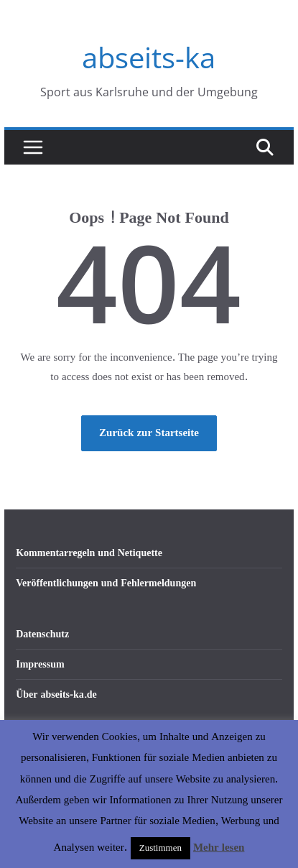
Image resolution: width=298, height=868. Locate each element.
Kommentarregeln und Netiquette (89, 553)
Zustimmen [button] (160, 848)
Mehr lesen (219, 848)
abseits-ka (149, 57)
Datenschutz (42, 634)
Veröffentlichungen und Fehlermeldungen (106, 583)
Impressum (40, 664)
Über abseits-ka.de (56, 694)
